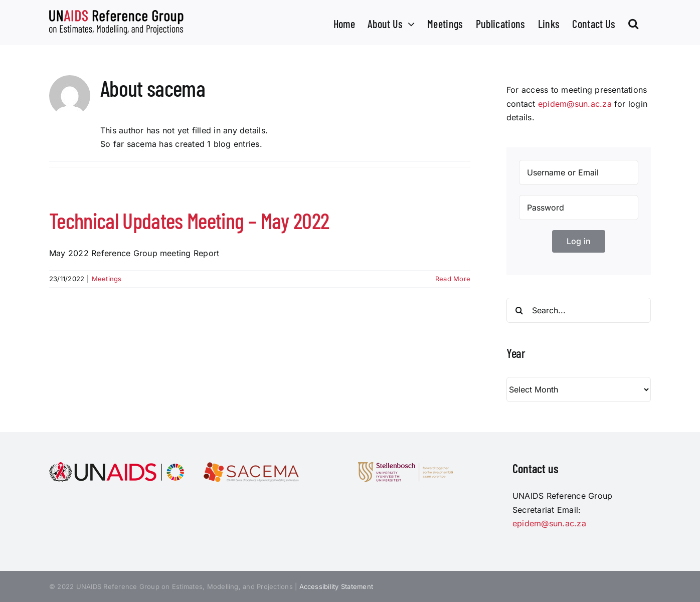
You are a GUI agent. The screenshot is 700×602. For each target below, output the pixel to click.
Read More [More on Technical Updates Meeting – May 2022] (453, 279)
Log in (579, 241)
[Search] (519, 310)
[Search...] (579, 310)
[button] (633, 23)
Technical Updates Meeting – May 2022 (189, 220)
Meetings (107, 279)
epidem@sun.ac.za (575, 104)
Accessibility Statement (336, 586)
